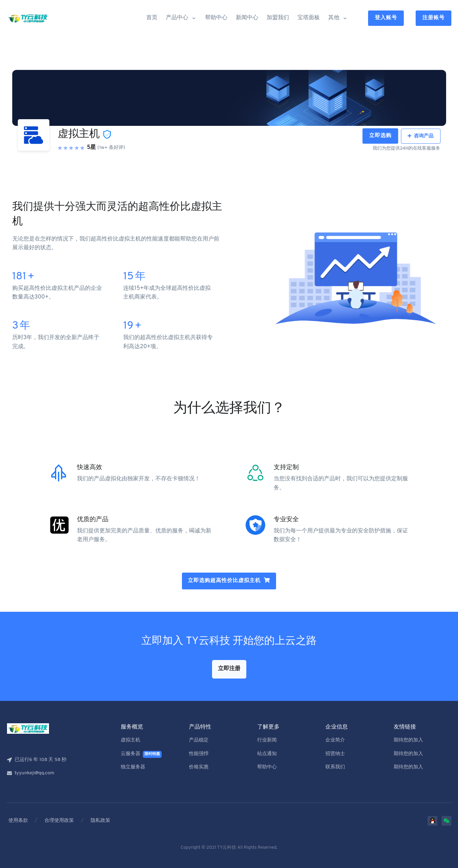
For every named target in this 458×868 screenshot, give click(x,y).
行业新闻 (267, 740)
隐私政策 (100, 821)
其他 (334, 18)
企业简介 (335, 740)
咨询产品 (421, 136)
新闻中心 (247, 18)
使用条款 (18, 821)
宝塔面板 (309, 18)
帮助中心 (216, 18)
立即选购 (380, 136)
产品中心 (177, 18)
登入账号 (386, 18)
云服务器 (141, 754)
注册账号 (434, 18)
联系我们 (335, 767)
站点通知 (267, 754)
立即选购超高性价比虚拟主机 (224, 581)
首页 (152, 18)
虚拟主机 (131, 740)
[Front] (28, 18)
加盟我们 (278, 18)
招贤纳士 (335, 754)
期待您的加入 (408, 740)
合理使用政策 (59, 821)
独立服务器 (133, 767)
